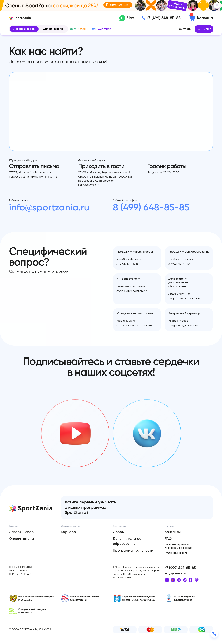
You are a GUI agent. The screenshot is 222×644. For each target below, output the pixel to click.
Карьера (68, 532)
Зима (92, 29)
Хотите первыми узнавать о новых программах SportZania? (90, 507)
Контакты (185, 29)
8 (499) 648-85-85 (151, 208)
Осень (83, 29)
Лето (73, 29)
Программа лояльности (133, 551)
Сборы (119, 532)
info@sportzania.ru (49, 208)
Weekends (104, 29)
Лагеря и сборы (24, 29)
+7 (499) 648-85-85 (164, 18)
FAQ (168, 539)
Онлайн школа (53, 29)
